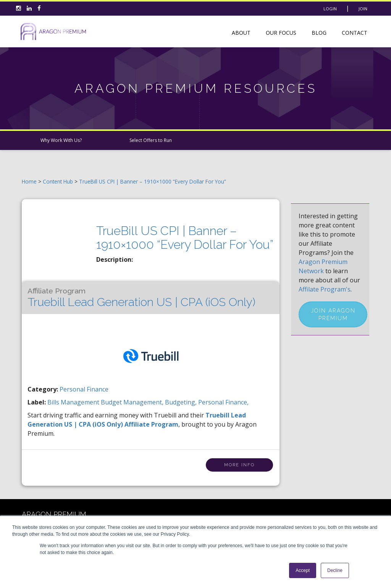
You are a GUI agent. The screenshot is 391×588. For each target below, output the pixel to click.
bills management (74, 402)
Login (330, 9)
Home (29, 181)
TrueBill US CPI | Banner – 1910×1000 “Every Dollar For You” (153, 181)
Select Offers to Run (151, 140)
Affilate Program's (325, 289)
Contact (355, 33)
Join (363, 9)
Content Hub (58, 181)
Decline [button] (335, 570)
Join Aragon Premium (333, 314)
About (241, 33)
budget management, (133, 402)
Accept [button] (303, 570)
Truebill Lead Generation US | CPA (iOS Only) (141, 298)
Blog (319, 33)
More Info (239, 465)
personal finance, (223, 402)
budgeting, (182, 402)
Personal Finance (84, 389)
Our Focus (281, 33)
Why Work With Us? (61, 140)
